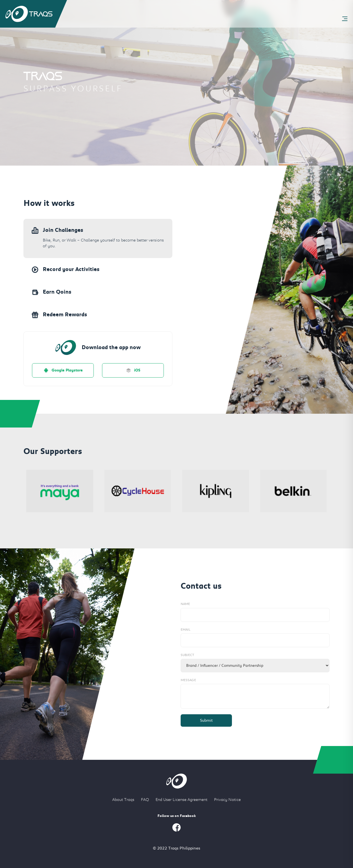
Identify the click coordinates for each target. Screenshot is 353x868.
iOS (133, 370)
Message (188, 680)
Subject (187, 655)
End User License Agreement (181, 800)
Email (185, 630)
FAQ (145, 800)
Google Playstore (63, 370)
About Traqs (123, 800)
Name (185, 604)
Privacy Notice (227, 800)
